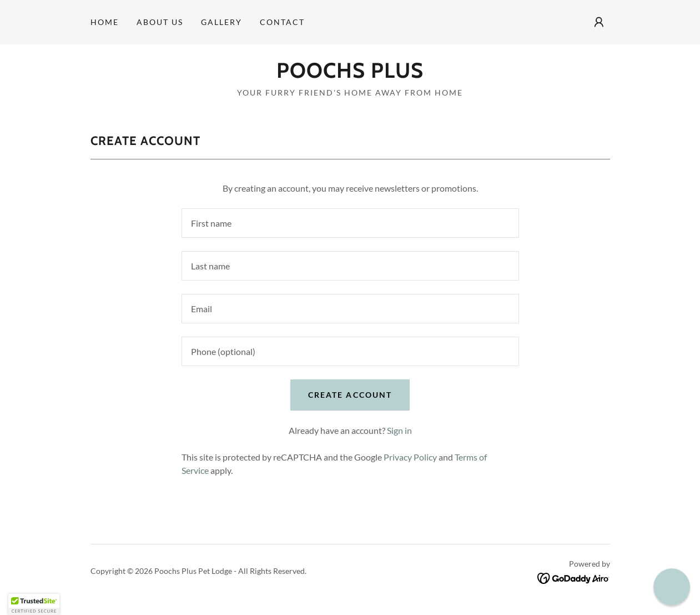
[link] (350, 74)
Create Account (350, 395)
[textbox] (350, 223)
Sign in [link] (399, 430)
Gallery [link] (221, 22)
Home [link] (105, 22)
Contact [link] (282, 22)
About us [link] (160, 22)
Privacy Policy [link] (410, 457)
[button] (599, 22)
